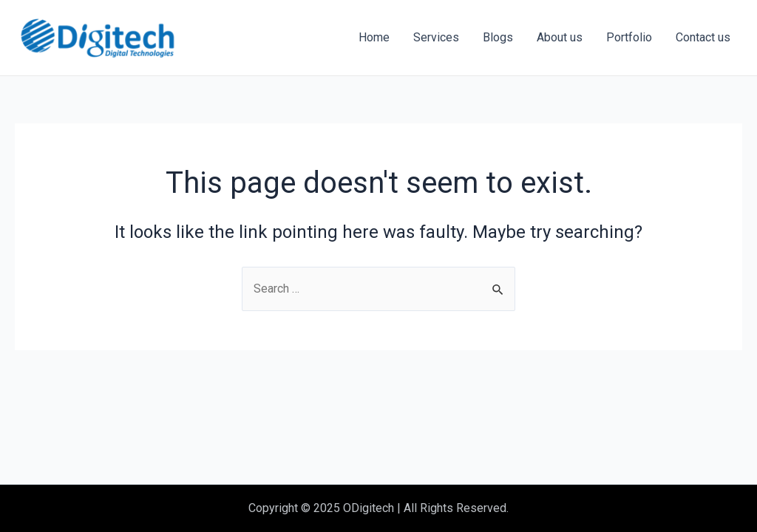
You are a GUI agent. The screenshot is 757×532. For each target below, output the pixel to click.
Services (436, 37)
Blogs (498, 37)
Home (374, 37)
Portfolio (629, 37)
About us (560, 37)
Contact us (703, 37)
